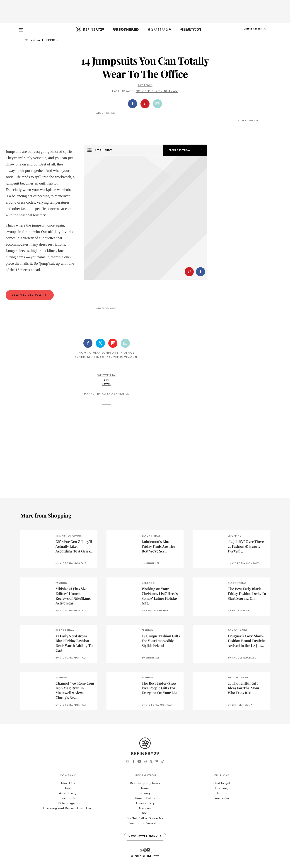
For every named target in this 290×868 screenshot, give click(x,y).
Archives (145, 833)
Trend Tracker (126, 382)
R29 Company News (145, 808)
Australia (222, 823)
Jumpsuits (102, 382)
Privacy (145, 818)
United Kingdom (222, 808)
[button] (247, 33)
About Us (68, 808)
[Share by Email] (157, 104)
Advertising (68, 818)
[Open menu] (21, 28)
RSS (145, 838)
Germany (222, 813)
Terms (145, 813)
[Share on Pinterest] (145, 104)
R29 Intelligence (68, 828)
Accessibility (145, 828)
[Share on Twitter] (100, 368)
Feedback (68, 823)
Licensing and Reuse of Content (68, 833)
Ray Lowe (145, 86)
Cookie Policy (145, 823)
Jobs (68, 813)
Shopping (83, 382)
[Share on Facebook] (133, 104)
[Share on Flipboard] (113, 368)
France (222, 818)
